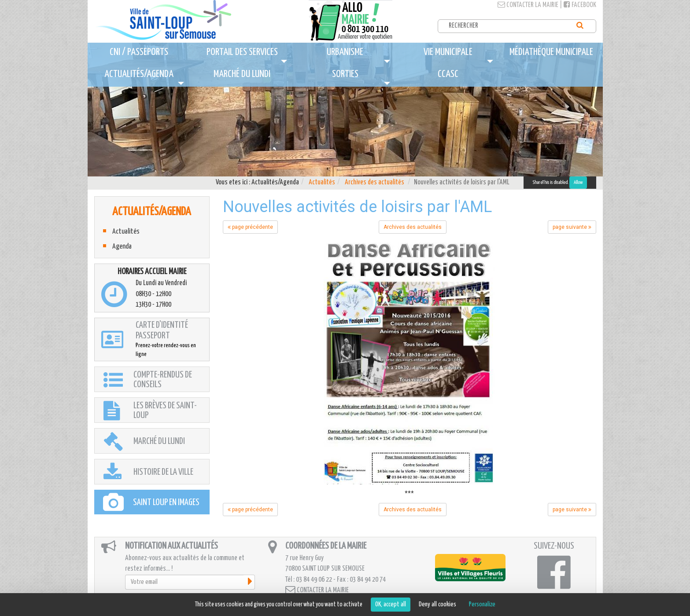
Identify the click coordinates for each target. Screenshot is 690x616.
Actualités (322, 182)
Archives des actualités (375, 182)
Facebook (580, 5)
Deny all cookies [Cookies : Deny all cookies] (437, 604)
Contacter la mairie (528, 5)
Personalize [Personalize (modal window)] (482, 604)
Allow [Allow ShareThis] (578, 182)
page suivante (572, 227)
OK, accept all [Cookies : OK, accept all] (391, 604)
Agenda (122, 247)
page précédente (250, 227)
